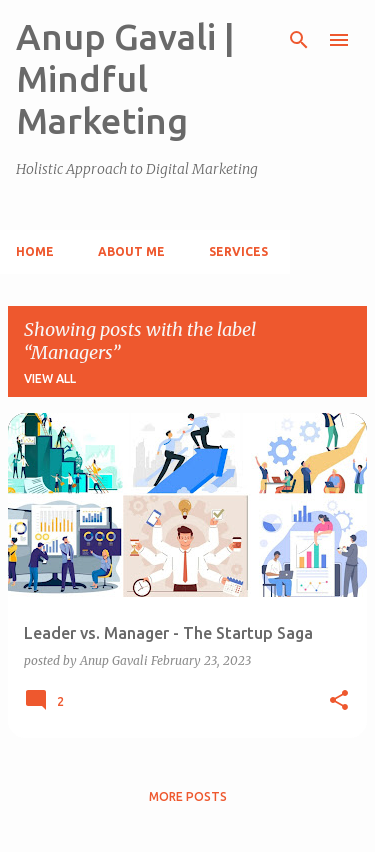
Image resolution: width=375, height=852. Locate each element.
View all (50, 378)
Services (238, 251)
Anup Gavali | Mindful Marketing (125, 78)
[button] (339, 701)
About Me (131, 251)
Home (35, 251)
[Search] (299, 40)
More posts (188, 796)
